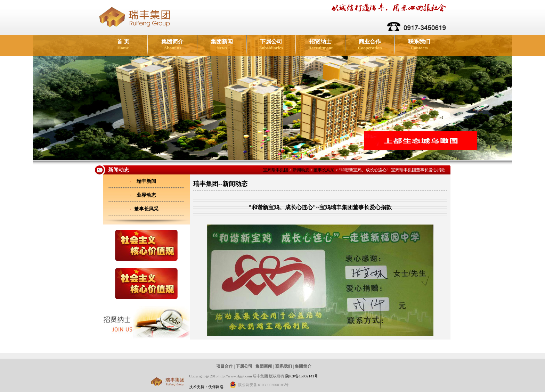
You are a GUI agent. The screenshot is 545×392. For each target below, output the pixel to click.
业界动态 (146, 195)
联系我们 (419, 44)
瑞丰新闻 (146, 181)
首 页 (123, 44)
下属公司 (271, 44)
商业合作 (370, 44)
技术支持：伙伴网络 (206, 387)
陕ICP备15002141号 (302, 376)
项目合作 (225, 366)
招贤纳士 (320, 44)
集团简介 (172, 44)
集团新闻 (222, 44)
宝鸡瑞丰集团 (276, 170)
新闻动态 (301, 170)
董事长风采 (324, 170)
